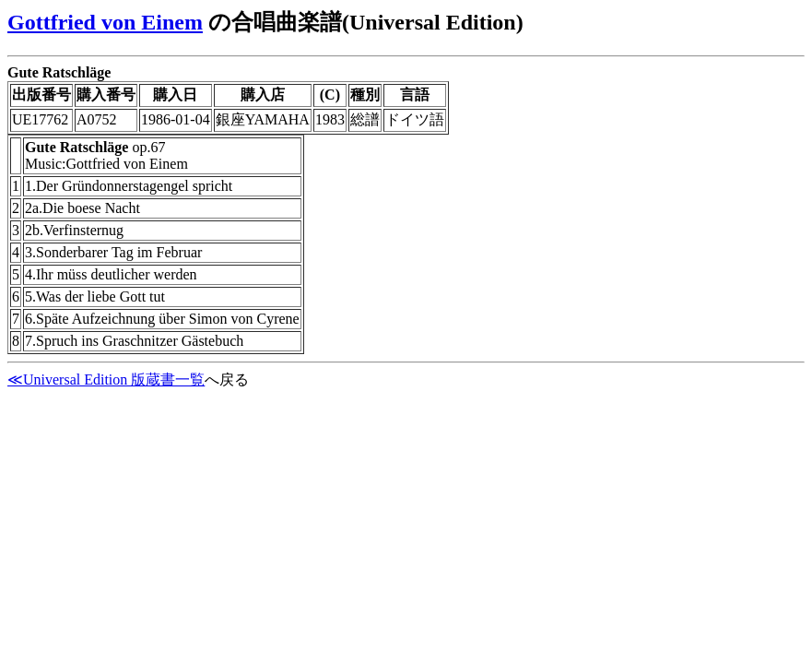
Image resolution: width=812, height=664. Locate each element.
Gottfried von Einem (105, 22)
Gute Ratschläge (59, 72)
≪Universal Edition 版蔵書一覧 (106, 379)
